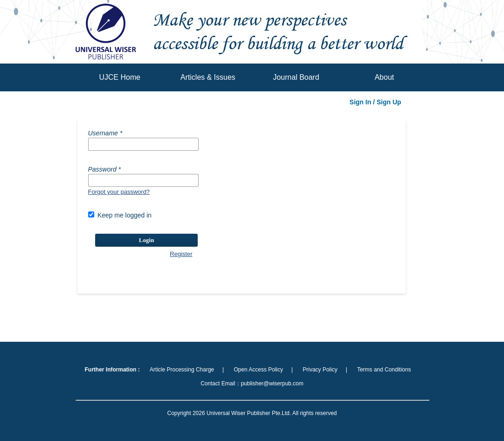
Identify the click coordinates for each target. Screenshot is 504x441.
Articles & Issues (208, 77)
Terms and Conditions (384, 370)
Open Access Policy (258, 370)
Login (146, 240)
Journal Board (296, 77)
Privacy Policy (320, 370)
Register (181, 254)
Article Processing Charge (182, 370)
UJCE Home (120, 77)
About (384, 77)
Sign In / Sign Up (375, 102)
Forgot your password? (119, 192)
